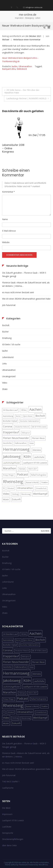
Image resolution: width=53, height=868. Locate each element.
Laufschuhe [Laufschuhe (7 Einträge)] (39, 457)
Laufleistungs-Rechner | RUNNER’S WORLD (26, 98)
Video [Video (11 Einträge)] (6, 494)
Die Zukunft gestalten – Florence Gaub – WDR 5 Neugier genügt (24, 274)
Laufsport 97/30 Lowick (13, 820)
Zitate (5, 389)
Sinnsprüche (8, 833)
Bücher (5, 332)
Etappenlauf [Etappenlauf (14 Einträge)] (11, 432)
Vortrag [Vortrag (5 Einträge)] (15, 494)
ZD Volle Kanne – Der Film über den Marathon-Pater (22, 91)
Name (5, 219)
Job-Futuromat (9, 305)
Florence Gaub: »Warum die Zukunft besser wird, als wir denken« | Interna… (26, 284)
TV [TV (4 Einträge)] (4, 488)
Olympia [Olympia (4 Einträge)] (22, 469)
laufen (15, 66)
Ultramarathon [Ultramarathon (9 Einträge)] (25, 488)
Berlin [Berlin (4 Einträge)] (18, 416)
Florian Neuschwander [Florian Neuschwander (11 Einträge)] (16, 438)
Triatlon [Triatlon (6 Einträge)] (45, 482)
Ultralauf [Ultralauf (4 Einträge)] (11, 488)
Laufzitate (7, 827)
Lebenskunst (8, 357)
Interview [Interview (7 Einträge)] (37, 450)
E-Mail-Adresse (9, 231)
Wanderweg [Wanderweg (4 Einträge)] (26, 494)
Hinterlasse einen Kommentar (27, 40)
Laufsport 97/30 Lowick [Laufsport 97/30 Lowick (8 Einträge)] (35, 463)
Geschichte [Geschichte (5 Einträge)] (7, 443)
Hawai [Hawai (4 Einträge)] (32, 443)
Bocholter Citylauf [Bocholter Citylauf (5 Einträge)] (10, 421)
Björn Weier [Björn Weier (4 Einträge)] (28, 416)
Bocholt (6, 325)
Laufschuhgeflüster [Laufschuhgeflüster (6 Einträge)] (12, 463)
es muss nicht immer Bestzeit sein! (18, 292)
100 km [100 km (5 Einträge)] (24, 410)
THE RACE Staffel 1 (11, 782)
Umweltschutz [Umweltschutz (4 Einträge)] (41, 488)
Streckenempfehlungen (13, 839)
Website (6, 242)
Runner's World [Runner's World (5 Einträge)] (32, 482)
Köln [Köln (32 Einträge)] (27, 456)
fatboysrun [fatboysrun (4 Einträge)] (26, 433)
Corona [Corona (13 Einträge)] (8, 426)
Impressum (7, 814)
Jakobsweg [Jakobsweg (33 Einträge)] (12, 456)
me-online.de (28, 15)
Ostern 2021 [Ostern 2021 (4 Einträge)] (33, 469)
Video (5, 383)
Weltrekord (22, 69)
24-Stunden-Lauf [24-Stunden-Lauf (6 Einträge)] (10, 410)
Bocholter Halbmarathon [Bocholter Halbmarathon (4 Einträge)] (30, 421)
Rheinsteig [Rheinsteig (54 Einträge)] (13, 482)
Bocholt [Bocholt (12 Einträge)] (40, 416)
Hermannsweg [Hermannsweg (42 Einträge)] (16, 449)
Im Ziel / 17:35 (37, 135)
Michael (6, 40)
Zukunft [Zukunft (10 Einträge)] (16, 499)
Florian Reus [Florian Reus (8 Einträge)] (38, 438)
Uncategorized (9, 376)
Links (4, 364)
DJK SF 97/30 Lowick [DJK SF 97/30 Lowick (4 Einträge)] (39, 427)
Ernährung (7, 338)
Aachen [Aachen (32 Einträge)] (35, 409)
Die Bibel (6, 808)
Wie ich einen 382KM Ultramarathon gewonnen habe (26, 299)
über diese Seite (9, 845)
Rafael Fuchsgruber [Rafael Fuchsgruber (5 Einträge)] (39, 475)
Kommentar (8, 192)
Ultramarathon (25, 66)
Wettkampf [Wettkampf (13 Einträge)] (40, 494)
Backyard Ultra (9, 69)
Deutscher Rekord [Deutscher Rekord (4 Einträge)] (22, 427)
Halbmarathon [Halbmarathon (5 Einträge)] (21, 443)
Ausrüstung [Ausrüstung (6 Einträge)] (8, 416)
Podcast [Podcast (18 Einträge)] (23, 474)
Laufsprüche (8, 788)
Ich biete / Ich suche (11, 344)
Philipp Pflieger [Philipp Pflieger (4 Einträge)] (8, 475)
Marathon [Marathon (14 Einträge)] (9, 468)
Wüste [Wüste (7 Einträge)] (6, 499)
